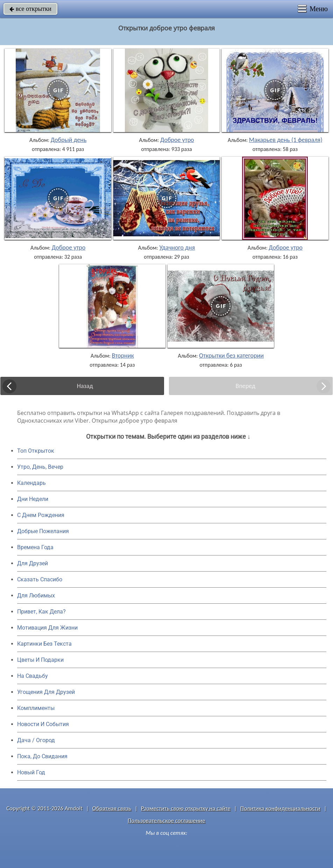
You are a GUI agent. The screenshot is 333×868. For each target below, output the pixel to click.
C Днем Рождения (41, 515)
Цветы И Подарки (40, 660)
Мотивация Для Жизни (47, 628)
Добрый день (69, 140)
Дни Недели (33, 499)
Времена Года (35, 547)
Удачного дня (177, 248)
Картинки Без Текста (44, 644)
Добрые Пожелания (43, 531)
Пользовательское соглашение (166, 821)
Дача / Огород (36, 740)
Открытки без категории (231, 356)
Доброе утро (177, 140)
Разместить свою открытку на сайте (186, 808)
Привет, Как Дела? (41, 612)
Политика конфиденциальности (280, 808)
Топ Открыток (36, 451)
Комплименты (36, 708)
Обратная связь (112, 808)
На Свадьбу (33, 676)
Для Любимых (36, 596)
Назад (85, 386)
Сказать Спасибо (40, 579)
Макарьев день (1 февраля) (286, 140)
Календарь (31, 483)
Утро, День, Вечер (40, 467)
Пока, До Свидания (42, 756)
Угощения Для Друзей (46, 692)
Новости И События (43, 724)
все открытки (30, 9)
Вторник (123, 356)
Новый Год (31, 772)
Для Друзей (33, 563)
